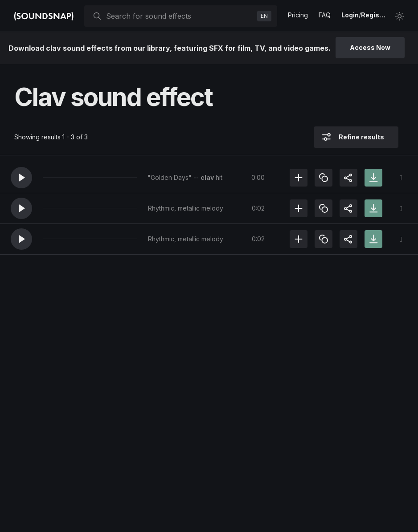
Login (350, 15)
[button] (21, 178)
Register (374, 15)
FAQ (325, 15)
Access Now (370, 47)
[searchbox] (180, 16)
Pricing (298, 15)
